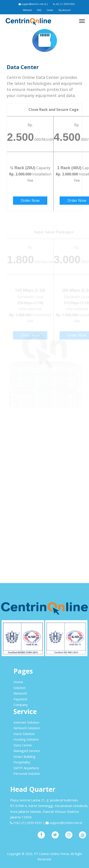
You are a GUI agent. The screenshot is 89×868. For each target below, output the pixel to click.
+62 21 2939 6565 (64, 4)
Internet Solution (26, 722)
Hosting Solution (26, 739)
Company (21, 705)
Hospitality (22, 762)
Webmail (27, 10)
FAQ (39, 10)
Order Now (30, 200)
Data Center (23, 745)
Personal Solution (27, 773)
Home (18, 682)
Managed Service (27, 751)
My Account (65, 10)
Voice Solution (24, 734)
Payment (20, 699)
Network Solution (27, 728)
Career (50, 10)
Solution (20, 688)
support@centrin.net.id (32, 4)
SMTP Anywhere (26, 768)
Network (20, 693)
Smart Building (24, 756)
